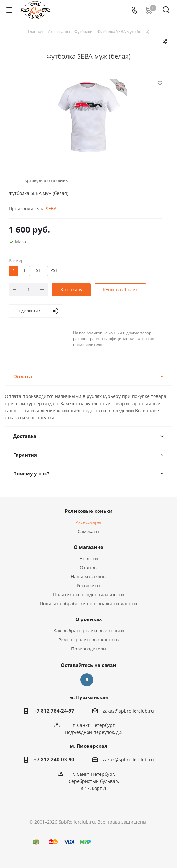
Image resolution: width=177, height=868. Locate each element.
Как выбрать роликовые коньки (89, 631)
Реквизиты (88, 585)
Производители (88, 649)
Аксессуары (88, 522)
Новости (89, 558)
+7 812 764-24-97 (54, 711)
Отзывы (89, 567)
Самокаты (88, 531)
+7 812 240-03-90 (54, 759)
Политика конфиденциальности (88, 595)
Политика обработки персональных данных (89, 604)
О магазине (88, 547)
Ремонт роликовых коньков (88, 640)
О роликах (89, 619)
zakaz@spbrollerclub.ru (128, 711)
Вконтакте (87, 680)
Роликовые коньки (89, 511)
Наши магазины (89, 576)
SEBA (51, 208)
